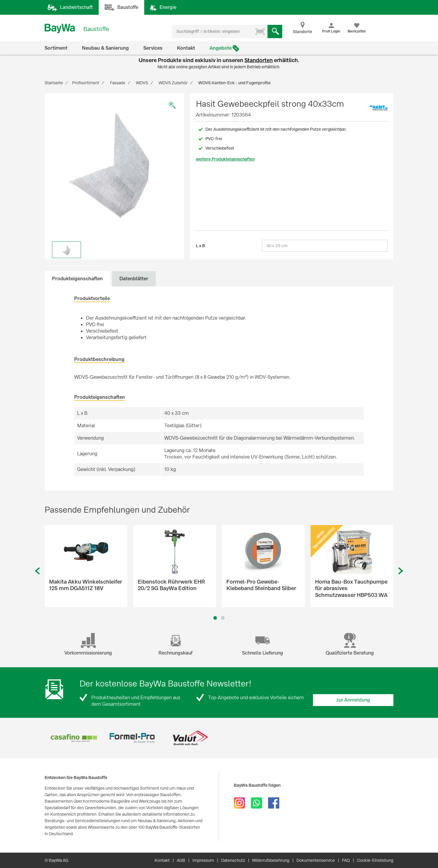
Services (153, 48)
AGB (181, 860)
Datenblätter (134, 279)
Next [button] (401, 571)
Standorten (259, 60)
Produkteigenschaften (77, 279)
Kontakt (186, 48)
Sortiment (56, 48)
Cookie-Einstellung (375, 860)
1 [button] (215, 618)
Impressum (203, 860)
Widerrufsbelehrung (271, 860)
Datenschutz (233, 860)
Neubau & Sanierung (105, 48)
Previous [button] (37, 571)
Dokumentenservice (316, 860)
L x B (201, 246)
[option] (114, 163)
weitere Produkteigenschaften (225, 159)
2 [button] (223, 618)
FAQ (346, 860)
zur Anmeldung (353, 700)
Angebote (221, 48)
